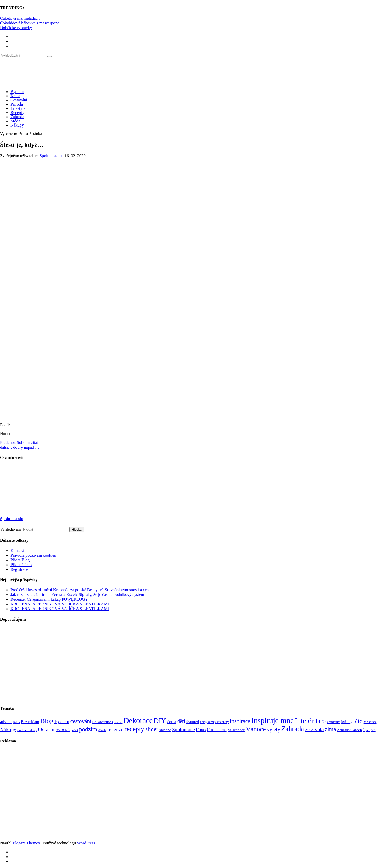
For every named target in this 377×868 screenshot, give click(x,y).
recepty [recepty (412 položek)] (134, 729)
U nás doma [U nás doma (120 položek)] (217, 730)
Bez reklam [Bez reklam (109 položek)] (30, 722)
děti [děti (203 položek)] (181, 721)
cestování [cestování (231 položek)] (81, 721)
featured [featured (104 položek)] (193, 722)
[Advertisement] (188, 206)
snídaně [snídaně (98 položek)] (165, 730)
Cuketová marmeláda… (20, 18)
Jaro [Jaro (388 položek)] (320, 721)
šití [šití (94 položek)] (373, 730)
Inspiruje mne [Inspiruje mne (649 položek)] (273, 720)
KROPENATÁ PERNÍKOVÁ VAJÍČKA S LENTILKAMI (60, 604)
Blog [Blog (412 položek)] (47, 721)
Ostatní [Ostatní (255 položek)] (46, 729)
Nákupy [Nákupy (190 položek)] (8, 729)
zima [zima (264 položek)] (331, 729)
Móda (15, 121)
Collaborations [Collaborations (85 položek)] (103, 722)
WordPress (86, 843)
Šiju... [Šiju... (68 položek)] (366, 730)
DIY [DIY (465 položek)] (160, 721)
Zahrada (17, 117)
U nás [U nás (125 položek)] (201, 730)
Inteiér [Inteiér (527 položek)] (304, 721)
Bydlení (17, 92)
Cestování (19, 100)
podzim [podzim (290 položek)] (88, 729)
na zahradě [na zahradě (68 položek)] (370, 722)
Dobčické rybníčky (16, 28)
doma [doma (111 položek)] (172, 722)
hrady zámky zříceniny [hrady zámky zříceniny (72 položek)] (214, 722)
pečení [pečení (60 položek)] (74, 730)
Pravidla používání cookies (33, 555)
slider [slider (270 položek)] (152, 729)
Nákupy (17, 125)
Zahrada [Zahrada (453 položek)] (293, 729)
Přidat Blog (20, 560)
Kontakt (17, 550)
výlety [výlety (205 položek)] (274, 729)
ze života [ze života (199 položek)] (314, 729)
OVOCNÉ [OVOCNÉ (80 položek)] (63, 730)
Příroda (17, 104)
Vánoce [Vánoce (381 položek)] (256, 729)
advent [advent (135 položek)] (6, 722)
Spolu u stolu (51, 156)
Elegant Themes (26, 843)
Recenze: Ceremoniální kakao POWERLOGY (49, 599)
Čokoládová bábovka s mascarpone (30, 23)
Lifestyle (18, 108)
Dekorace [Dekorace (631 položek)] (138, 720)
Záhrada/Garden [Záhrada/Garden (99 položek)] (350, 730)
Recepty (17, 113)
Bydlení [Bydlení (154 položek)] (62, 721)
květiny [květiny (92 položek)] (347, 722)
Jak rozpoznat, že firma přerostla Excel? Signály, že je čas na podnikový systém (77, 595)
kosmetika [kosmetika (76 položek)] (333, 722)
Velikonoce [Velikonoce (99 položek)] (236, 730)
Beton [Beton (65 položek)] (16, 722)
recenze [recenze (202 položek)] (115, 729)
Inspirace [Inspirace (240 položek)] (240, 721)
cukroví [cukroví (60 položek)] (118, 722)
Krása (15, 96)
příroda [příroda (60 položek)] (102, 730)
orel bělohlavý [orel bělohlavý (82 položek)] (27, 730)
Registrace (19, 569)
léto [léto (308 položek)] (358, 721)
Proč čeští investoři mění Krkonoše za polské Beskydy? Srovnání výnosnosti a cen (80, 590)
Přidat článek (21, 565)
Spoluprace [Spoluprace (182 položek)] (183, 729)
